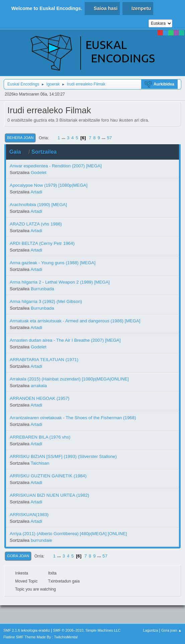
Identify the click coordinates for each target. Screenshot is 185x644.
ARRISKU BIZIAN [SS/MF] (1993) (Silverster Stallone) (63, 456)
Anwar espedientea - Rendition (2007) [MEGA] (56, 166)
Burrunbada (42, 289)
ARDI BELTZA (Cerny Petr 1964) (42, 243)
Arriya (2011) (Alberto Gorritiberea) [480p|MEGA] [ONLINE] (68, 534)
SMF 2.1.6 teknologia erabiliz (27, 630)
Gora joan (18, 556)
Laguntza (151, 630)
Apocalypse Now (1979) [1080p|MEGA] (49, 185)
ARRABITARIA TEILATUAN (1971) (44, 360)
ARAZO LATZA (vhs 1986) (36, 224)
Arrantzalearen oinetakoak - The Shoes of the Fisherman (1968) (73, 418)
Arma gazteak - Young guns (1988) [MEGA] (53, 263)
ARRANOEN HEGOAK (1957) (40, 398)
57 (110, 138)
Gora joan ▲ (171, 630)
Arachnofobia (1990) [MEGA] (38, 205)
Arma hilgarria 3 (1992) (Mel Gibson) (46, 301)
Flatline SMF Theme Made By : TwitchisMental (40, 637)
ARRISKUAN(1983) (29, 515)
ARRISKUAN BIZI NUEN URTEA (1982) (50, 495)
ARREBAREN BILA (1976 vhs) (40, 437)
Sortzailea (44, 152)
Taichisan (40, 463)
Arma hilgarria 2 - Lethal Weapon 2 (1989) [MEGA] (60, 282)
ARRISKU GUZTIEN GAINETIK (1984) (48, 476)
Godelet (39, 173)
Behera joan (20, 138)
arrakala (39, 386)
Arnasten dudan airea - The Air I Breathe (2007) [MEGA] (65, 340)
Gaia (18, 152)
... (64, 138)
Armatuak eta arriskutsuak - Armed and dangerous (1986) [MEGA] (75, 321)
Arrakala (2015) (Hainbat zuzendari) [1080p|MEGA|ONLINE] (69, 379)
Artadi (36, 192)
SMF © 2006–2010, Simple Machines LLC (87, 630)
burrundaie (41, 540)
